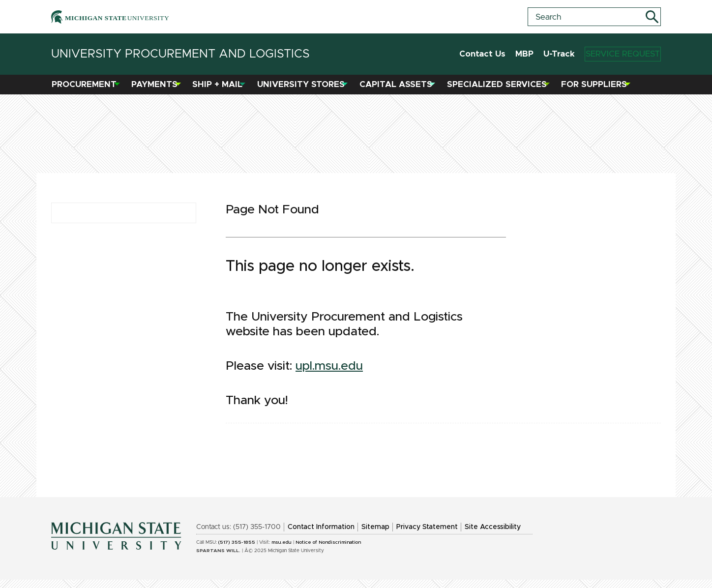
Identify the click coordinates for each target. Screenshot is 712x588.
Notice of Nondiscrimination (328, 551)
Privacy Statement (427, 535)
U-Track (540, 54)
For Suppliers (598, 89)
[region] (356, 343)
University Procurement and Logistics (180, 54)
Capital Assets (400, 89)
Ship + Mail (222, 89)
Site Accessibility (493, 535)
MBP (506, 54)
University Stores (305, 89)
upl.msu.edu (329, 374)
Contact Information (321, 535)
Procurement (89, 89)
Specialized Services (501, 89)
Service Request (613, 54)
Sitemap (375, 535)
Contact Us (464, 54)
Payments (159, 89)
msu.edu (282, 551)
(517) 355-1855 (237, 551)
